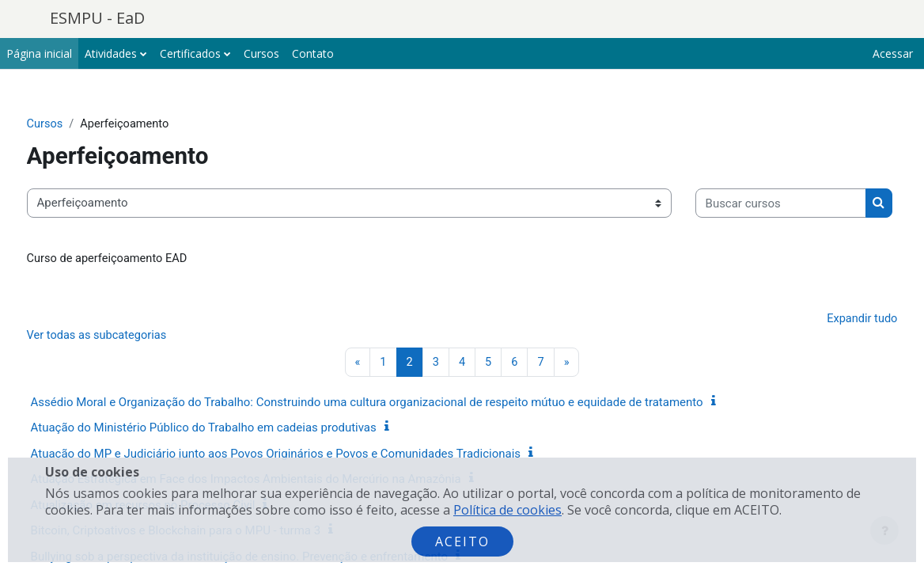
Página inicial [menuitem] (39, 53)
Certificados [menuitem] (190, 53)
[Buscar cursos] (142, 252)
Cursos (75, 124)
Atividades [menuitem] (111, 53)
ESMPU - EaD (97, 18)
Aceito (462, 541)
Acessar (893, 53)
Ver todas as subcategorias (128, 386)
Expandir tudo (831, 369)
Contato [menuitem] (313, 53)
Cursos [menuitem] (261, 53)
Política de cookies (507, 510)
